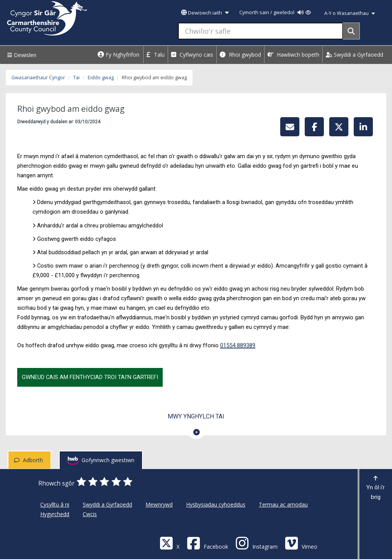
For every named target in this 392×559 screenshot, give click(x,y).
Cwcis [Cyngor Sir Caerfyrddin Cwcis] (90, 514)
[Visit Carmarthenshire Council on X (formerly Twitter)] (170, 543)
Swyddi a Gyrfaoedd (354, 55)
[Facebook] (207, 543)
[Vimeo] (301, 543)
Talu (156, 55)
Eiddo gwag (101, 78)
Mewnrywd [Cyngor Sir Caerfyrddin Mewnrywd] (159, 504)
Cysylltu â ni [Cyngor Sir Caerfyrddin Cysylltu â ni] (55, 504)
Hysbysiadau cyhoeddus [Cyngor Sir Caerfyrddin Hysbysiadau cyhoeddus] (216, 504)
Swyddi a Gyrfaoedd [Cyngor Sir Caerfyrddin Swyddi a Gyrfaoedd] (107, 504)
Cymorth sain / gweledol (275, 12)
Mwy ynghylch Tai (196, 416)
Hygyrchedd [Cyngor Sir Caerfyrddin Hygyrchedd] (55, 514)
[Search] (351, 31)
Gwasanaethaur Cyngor (38, 78)
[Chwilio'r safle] (261, 31)
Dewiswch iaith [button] (205, 13)
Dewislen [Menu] (21, 55)
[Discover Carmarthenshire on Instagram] (256, 543)
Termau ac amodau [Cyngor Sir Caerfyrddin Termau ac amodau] (283, 504)
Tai (76, 78)
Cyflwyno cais (192, 55)
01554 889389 (238, 345)
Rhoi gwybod (240, 55)
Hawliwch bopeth (293, 55)
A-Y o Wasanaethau (350, 13)
